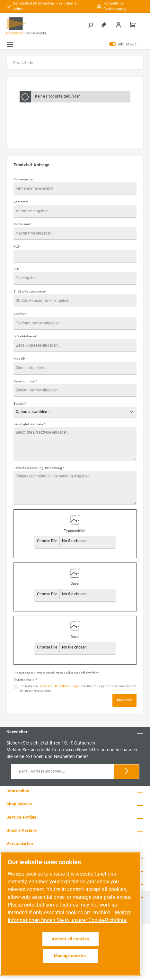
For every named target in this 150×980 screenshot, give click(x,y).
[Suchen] (91, 25)
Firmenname (23, 179)
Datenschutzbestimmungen (60, 686)
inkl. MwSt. (123, 44)
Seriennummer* (25, 381)
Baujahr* (20, 404)
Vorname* (21, 202)
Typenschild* (75, 531)
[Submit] (127, 772)
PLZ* (17, 247)
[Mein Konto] (119, 25)
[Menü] (10, 44)
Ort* (16, 269)
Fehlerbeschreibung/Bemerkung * (39, 468)
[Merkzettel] (105, 25)
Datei (75, 584)
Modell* (19, 359)
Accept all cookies (71, 939)
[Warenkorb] (133, 25)
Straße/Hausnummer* (30, 291)
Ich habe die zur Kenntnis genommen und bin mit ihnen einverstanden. (78, 688)
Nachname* (22, 224)
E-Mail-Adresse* (26, 336)
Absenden (124, 700)
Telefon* (20, 314)
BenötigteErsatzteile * (29, 424)
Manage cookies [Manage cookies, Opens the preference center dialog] (71, 956)
